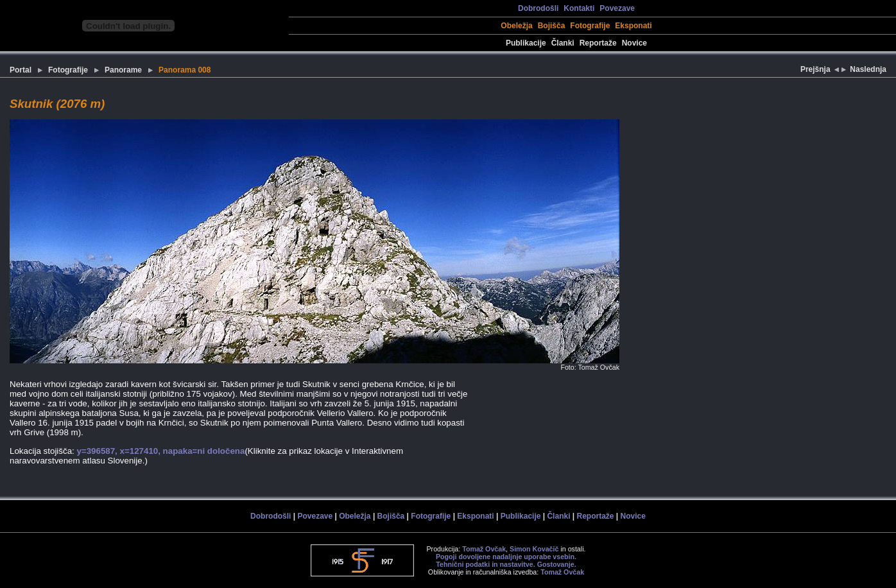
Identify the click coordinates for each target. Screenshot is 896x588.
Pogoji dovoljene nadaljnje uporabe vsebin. (506, 557)
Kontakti (579, 8)
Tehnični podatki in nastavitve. (485, 564)
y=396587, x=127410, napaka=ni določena (160, 451)
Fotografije (590, 26)
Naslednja (868, 69)
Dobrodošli (538, 8)
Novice (634, 43)
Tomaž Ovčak (484, 549)
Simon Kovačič (534, 549)
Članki (563, 43)
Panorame (123, 70)
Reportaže (598, 43)
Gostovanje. (557, 564)
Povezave (617, 8)
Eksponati (633, 26)
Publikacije (526, 43)
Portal (21, 70)
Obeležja (516, 26)
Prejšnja (816, 69)
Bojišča (552, 26)
